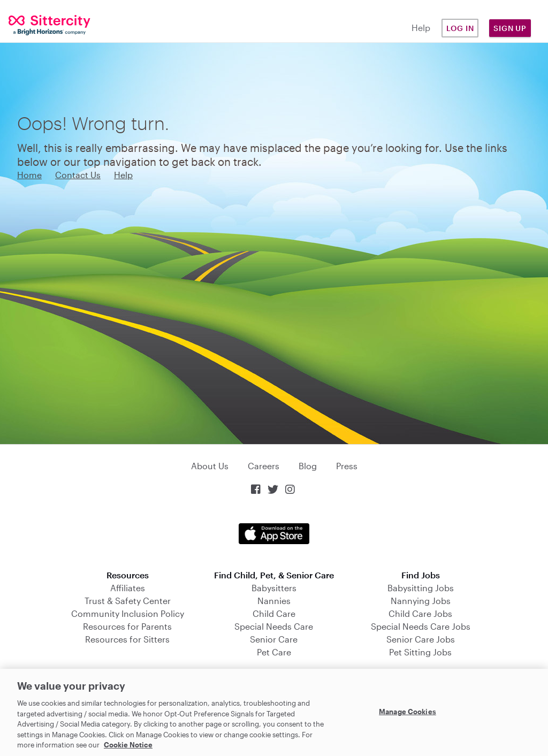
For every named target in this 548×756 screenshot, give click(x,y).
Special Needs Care (274, 626)
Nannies (274, 601)
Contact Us (78, 175)
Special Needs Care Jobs (421, 626)
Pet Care (274, 652)
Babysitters (274, 588)
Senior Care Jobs (421, 639)
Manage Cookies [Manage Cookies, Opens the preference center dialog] (408, 711)
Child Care (274, 613)
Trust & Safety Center (128, 601)
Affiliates (128, 588)
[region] (274, 712)
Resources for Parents (127, 626)
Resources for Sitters (127, 639)
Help (421, 28)
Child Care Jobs (420, 613)
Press (347, 466)
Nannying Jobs (421, 601)
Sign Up (510, 28)
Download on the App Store (274, 534)
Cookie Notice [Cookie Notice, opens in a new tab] (128, 745)
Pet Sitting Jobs (420, 652)
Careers (264, 466)
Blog (308, 466)
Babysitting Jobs (421, 588)
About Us (210, 466)
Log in (460, 28)
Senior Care (274, 639)
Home (29, 175)
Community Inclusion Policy (128, 613)
